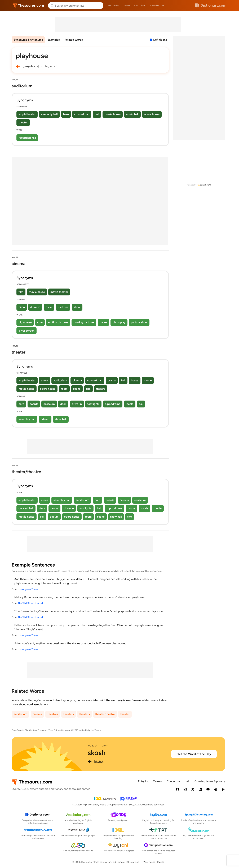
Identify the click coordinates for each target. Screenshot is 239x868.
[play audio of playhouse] (18, 66)
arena (45, 380)
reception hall (27, 138)
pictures (63, 307)
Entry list (143, 781)
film (21, 292)
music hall (132, 114)
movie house (113, 114)
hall (97, 114)
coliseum (49, 404)
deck (63, 404)
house (135, 380)
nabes (103, 322)
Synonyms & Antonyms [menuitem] (28, 40)
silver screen (26, 331)
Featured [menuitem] (113, 6)
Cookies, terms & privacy (210, 781)
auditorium (60, 380)
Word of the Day (98, 746)
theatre (101, 389)
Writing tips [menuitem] (157, 6)
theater (23, 122)
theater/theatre (105, 714)
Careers (158, 781)
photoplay (119, 322)
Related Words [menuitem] (74, 40)
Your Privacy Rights (154, 862)
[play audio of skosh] (90, 762)
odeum (45, 419)
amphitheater (27, 114)
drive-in (35, 307)
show (77, 307)
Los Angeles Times (28, 589)
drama (112, 380)
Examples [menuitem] (54, 40)
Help (187, 781)
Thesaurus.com (28, 6)
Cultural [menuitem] (140, 6)
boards (34, 404)
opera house (152, 114)
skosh (97, 753)
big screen (25, 322)
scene (77, 389)
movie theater (59, 292)
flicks (49, 307)
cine (40, 322)
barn (66, 114)
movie (148, 380)
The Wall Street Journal (30, 603)
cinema (77, 380)
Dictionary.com (211, 6)
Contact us (173, 781)
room (64, 389)
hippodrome (113, 404)
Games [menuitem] (127, 6)
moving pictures (84, 322)
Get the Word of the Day (194, 754)
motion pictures (58, 322)
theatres (53, 714)
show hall (61, 419)
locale (130, 404)
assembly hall (49, 114)
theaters (69, 714)
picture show (139, 322)
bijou (22, 307)
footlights (93, 404)
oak (141, 404)
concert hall (82, 114)
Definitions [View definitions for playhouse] (160, 40)
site (88, 389)
